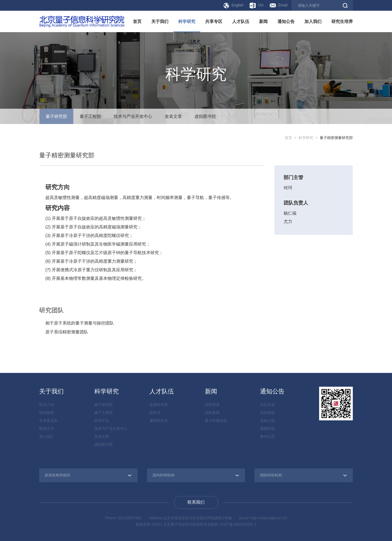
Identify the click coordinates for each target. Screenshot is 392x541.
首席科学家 (159, 404)
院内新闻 (212, 412)
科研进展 (212, 404)
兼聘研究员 (159, 420)
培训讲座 (267, 412)
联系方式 (47, 428)
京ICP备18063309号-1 (238, 524)
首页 (137, 21)
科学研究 (187, 21)
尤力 (288, 221)
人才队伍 (241, 21)
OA (256, 6)
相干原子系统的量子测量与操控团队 (80, 323)
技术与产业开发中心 (133, 116)
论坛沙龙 (267, 404)
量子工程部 (90, 116)
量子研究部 (56, 116)
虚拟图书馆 (205, 116)
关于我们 (160, 21)
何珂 (288, 188)
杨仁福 (290, 213)
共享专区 (214, 21)
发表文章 (173, 116)
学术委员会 (48, 420)
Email (279, 5)
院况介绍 (47, 404)
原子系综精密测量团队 (67, 332)
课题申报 (267, 428)
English (234, 6)
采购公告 (267, 420)
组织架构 (47, 412)
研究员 (155, 412)
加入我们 (313, 21)
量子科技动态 (216, 420)
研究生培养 (342, 21)
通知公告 (286, 21)
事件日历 (267, 436)
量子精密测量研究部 (336, 138)
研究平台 (102, 420)
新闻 (263, 21)
